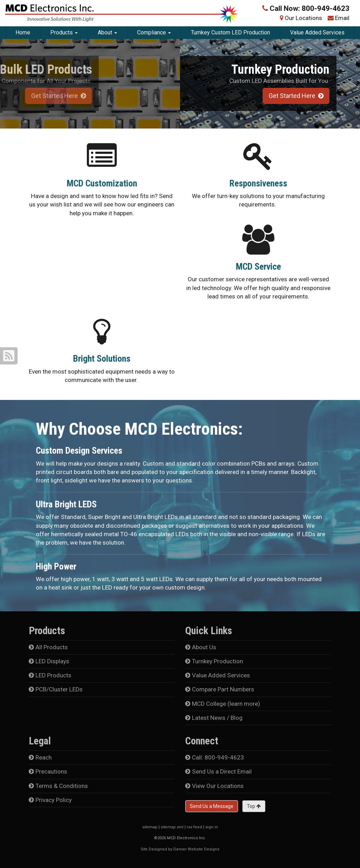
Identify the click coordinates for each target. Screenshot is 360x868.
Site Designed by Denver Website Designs (180, 849)
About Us (201, 647)
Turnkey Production (214, 661)
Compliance (154, 32)
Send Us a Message (212, 806)
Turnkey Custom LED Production (230, 32)
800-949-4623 (326, 8)
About (107, 32)
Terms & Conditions (58, 786)
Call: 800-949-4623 (215, 757)
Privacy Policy (50, 800)
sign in (212, 827)
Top (254, 806)
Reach (40, 757)
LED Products (50, 675)
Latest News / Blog (214, 718)
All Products (48, 647)
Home (23, 32)
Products (64, 32)
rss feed (194, 827)
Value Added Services (317, 32)
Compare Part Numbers (220, 689)
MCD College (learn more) (223, 704)
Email (342, 18)
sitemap (150, 827)
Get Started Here (295, 96)
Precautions (48, 771)
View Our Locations (214, 786)
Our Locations (303, 18)
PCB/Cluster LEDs (56, 689)
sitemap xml (172, 827)
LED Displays (49, 661)
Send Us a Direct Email (218, 771)
